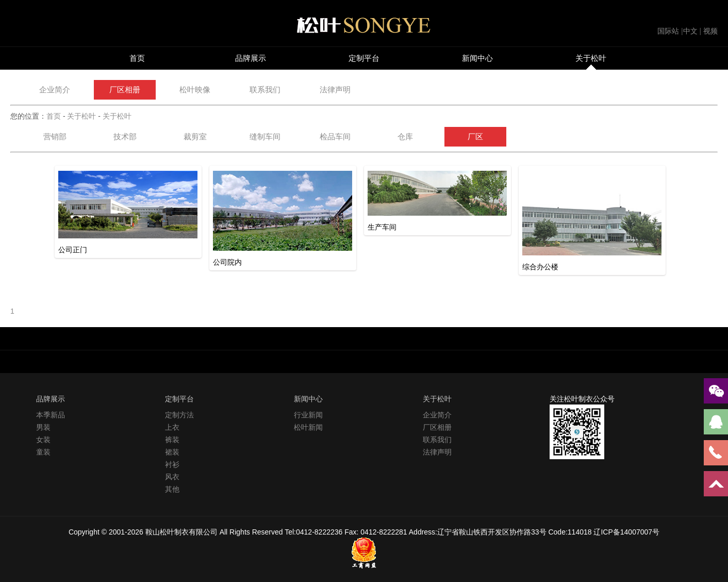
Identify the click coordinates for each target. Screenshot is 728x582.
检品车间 (335, 136)
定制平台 (364, 58)
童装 (43, 452)
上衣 (172, 427)
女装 (43, 440)
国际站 (668, 31)
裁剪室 (195, 136)
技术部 (125, 136)
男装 (43, 427)
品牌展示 (251, 58)
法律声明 (335, 90)
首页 (137, 58)
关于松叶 (591, 58)
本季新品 (51, 415)
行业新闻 (308, 415)
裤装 (172, 440)
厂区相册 (125, 90)
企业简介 (55, 90)
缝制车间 (265, 136)
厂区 (475, 136)
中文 (690, 31)
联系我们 (265, 90)
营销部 (55, 136)
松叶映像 (195, 90)
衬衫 (172, 464)
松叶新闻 (308, 427)
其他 (172, 489)
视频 (710, 31)
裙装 (172, 452)
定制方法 (179, 415)
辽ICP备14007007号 (626, 532)
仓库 (405, 136)
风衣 (172, 477)
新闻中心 (477, 58)
